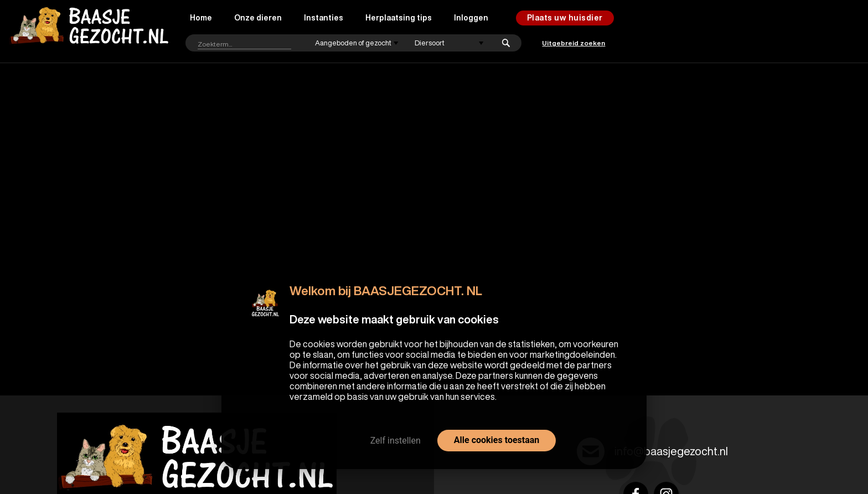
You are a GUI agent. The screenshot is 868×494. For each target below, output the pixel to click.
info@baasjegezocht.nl (671, 451)
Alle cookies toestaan (497, 440)
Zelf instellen (396, 441)
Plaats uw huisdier (565, 18)
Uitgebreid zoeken (573, 43)
